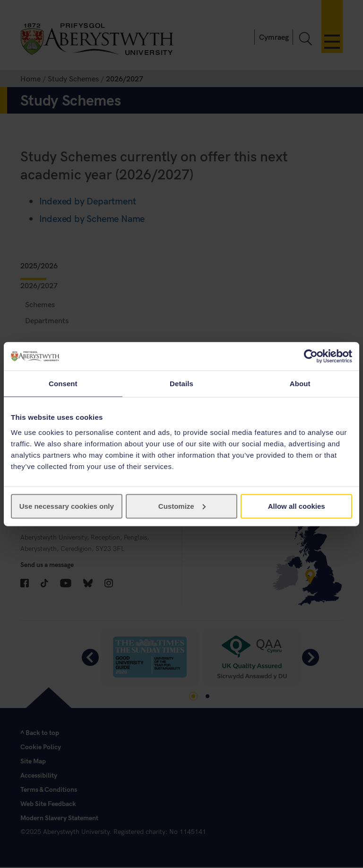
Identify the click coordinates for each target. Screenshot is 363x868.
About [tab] (300, 384)
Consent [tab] (63, 384)
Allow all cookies (297, 506)
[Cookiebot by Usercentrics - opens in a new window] (311, 356)
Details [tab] (181, 384)
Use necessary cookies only (67, 506)
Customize (182, 506)
